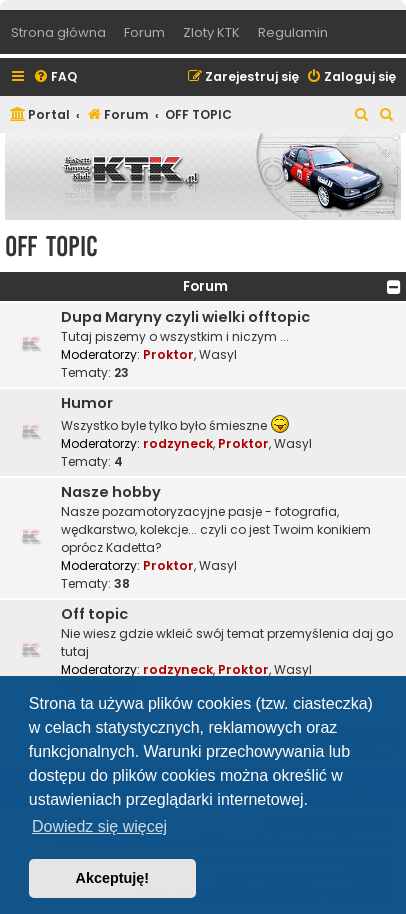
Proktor (168, 354)
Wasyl (218, 354)
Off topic (94, 614)
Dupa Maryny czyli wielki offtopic (185, 317)
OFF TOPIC (51, 246)
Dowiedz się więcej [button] (99, 826)
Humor (87, 403)
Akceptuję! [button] (113, 878)
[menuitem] (55, 77)
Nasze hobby (111, 492)
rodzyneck (178, 443)
